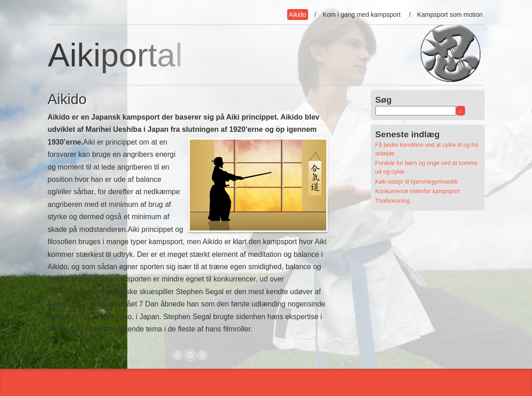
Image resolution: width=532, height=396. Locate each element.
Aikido (298, 15)
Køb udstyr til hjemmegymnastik (417, 182)
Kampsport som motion (450, 15)
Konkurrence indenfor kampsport (418, 191)
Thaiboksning (393, 201)
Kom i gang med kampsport (362, 15)
